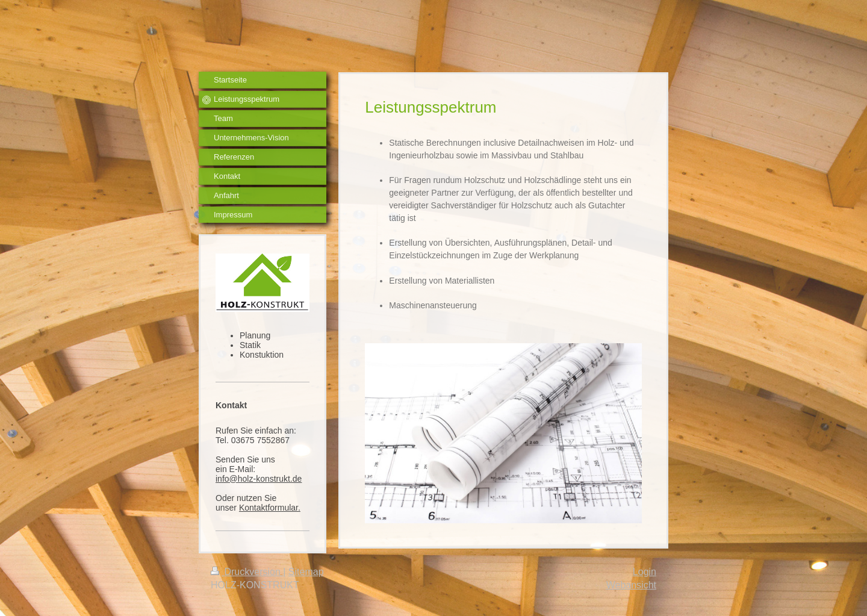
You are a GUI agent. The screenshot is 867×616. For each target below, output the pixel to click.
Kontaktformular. (270, 508)
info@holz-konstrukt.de (259, 479)
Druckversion (247, 572)
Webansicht (631, 585)
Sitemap (306, 572)
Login (645, 572)
